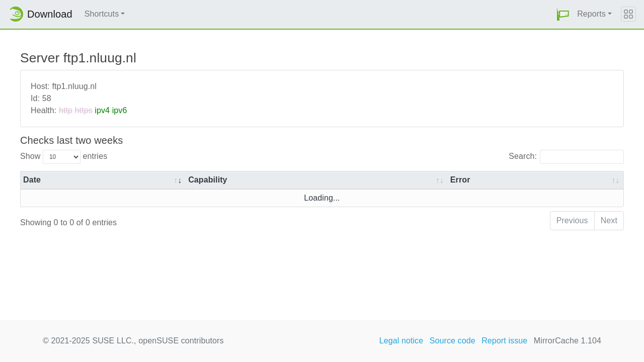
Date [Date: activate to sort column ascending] (32, 180)
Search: (566, 157)
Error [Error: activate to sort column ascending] (460, 180)
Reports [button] (591, 14)
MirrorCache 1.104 (568, 341)
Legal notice (401, 341)
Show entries (64, 157)
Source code (453, 341)
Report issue (504, 341)
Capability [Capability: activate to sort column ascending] (208, 180)
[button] (563, 14)
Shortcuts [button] (102, 14)
